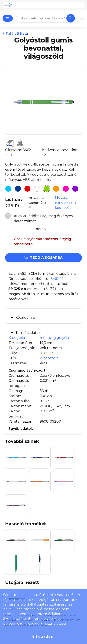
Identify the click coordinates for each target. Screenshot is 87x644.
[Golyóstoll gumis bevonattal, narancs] (56, 189)
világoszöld (49, 358)
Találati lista (15, 33)
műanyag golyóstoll (57, 338)
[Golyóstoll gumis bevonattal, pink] (66, 189)
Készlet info (25, 318)
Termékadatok (28, 333)
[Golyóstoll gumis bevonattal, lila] (75, 189)
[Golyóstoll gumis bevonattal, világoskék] (8, 189)
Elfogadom (43, 636)
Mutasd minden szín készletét (65, 203)
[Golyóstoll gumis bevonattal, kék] (18, 189)
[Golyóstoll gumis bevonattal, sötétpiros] (27, 189)
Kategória (17, 338)
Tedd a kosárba (43, 258)
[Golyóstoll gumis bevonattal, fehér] (37, 189)
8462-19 (57, 279)
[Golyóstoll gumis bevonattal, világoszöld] (47, 189)
